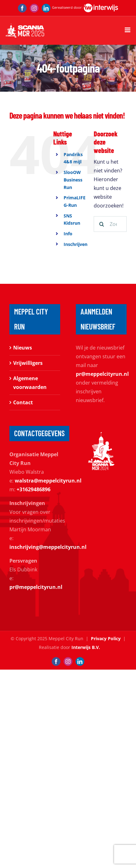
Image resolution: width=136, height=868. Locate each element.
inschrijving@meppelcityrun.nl (48, 547)
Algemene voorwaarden (30, 383)
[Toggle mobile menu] (128, 30)
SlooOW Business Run (73, 180)
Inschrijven (76, 244)
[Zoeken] (102, 224)
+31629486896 (34, 489)
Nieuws (23, 348)
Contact (23, 402)
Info (68, 234)
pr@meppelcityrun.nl (102, 374)
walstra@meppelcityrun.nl (48, 481)
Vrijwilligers (28, 363)
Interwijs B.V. (86, 647)
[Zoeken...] (110, 224)
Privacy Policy (106, 638)
